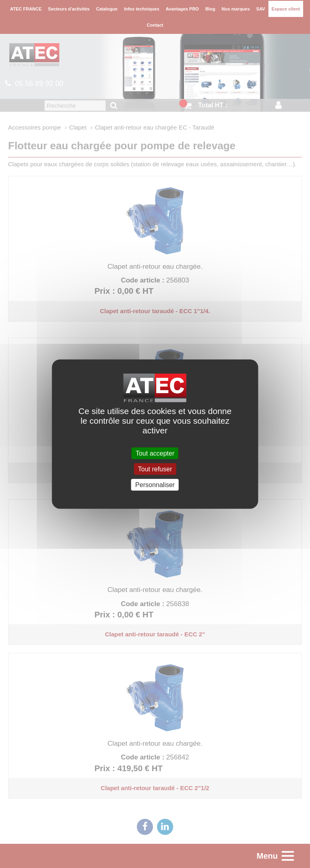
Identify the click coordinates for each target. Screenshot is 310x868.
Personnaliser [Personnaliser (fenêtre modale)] (155, 485)
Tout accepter (155, 453)
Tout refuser (155, 469)
